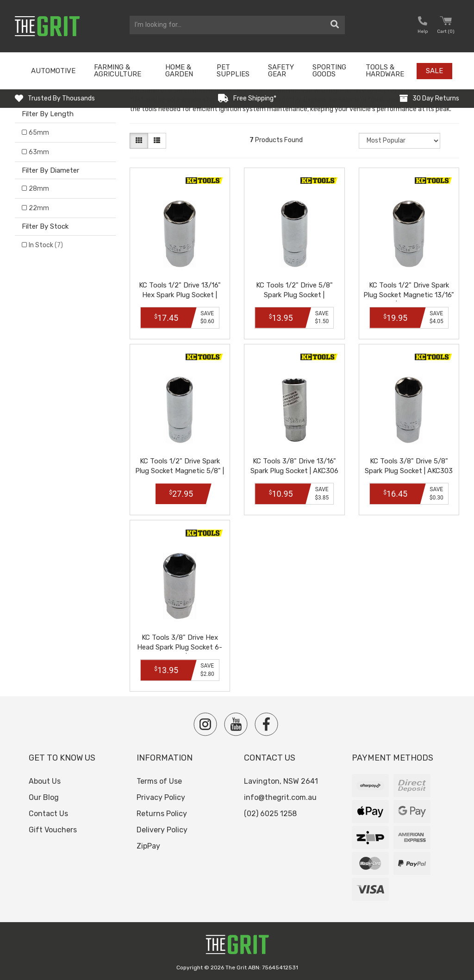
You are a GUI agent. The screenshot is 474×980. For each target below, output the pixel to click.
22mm (39, 208)
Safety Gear (281, 71)
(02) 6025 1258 (270, 814)
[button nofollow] (423, 26)
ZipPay (148, 846)
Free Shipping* (255, 98)
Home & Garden (179, 71)
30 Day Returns (436, 98)
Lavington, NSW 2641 (281, 781)
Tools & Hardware (385, 71)
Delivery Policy (162, 830)
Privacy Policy (161, 797)
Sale (434, 71)
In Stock (46, 245)
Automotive (53, 71)
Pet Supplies (233, 71)
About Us (45, 781)
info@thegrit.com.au (280, 797)
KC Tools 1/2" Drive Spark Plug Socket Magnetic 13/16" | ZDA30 (409, 295)
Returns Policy (162, 814)
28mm (39, 189)
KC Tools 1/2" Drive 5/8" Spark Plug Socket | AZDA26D (294, 295)
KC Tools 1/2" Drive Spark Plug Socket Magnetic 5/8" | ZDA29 (180, 471)
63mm (39, 152)
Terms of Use (159, 781)
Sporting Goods (329, 71)
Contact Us (48, 814)
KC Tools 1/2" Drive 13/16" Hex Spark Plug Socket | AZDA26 (180, 295)
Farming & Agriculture (118, 71)
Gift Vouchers (53, 830)
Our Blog (44, 797)
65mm (39, 133)
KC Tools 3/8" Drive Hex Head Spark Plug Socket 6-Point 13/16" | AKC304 (180, 647)
